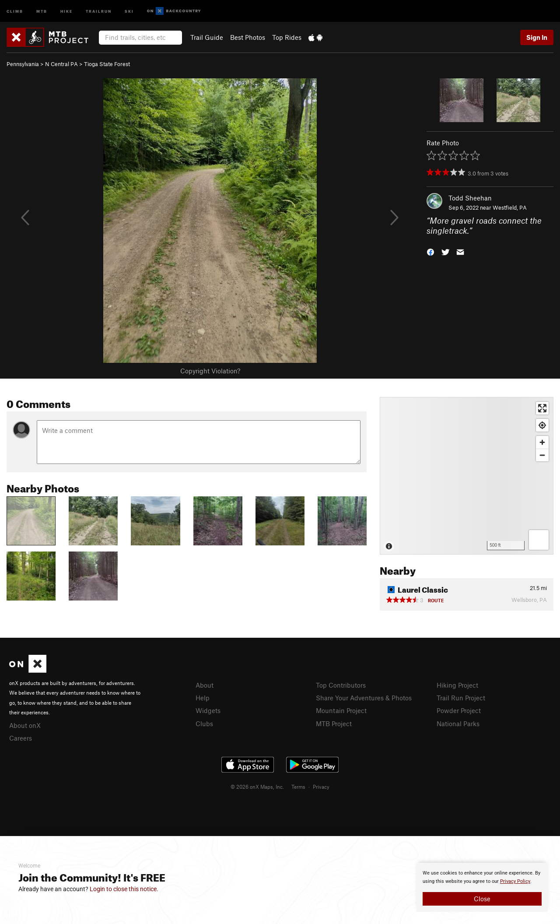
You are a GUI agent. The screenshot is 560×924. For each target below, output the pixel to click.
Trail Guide (207, 37)
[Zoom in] (542, 442)
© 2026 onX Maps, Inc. (257, 787)
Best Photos (248, 37)
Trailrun (99, 11)
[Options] (539, 540)
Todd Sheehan (470, 198)
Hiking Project (457, 685)
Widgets (208, 710)
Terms (298, 787)
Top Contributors (341, 685)
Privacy (321, 787)
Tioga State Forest (107, 64)
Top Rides (287, 37)
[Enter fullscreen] (542, 408)
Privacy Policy (515, 881)
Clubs (204, 724)
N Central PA (61, 64)
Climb (15, 11)
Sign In (537, 37)
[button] (430, 251)
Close (482, 899)
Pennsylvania (23, 64)
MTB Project (334, 724)
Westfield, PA (510, 207)
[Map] (467, 476)
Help (203, 698)
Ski (129, 11)
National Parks (458, 724)
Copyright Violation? (210, 371)
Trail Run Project (461, 698)
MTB (42, 11)
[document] (482, 887)
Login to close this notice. (124, 889)
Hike (66, 11)
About (205, 685)
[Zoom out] (542, 455)
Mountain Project (341, 710)
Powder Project (459, 710)
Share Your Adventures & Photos (364, 698)
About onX (25, 725)
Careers (21, 738)
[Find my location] (542, 425)
